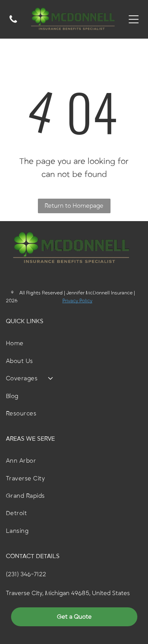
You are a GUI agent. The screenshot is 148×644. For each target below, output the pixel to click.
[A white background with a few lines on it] (13, 24)
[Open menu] (134, 19)
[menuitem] (74, 343)
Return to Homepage (74, 206)
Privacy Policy (77, 301)
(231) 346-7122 (26, 574)
